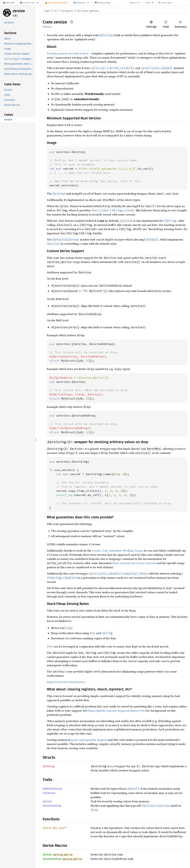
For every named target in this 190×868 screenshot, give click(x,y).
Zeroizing (48, 766)
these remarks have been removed (134, 563)
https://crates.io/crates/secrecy (66, 682)
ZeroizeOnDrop (52, 806)
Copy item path (72, 22)
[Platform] (81, 3)
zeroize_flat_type (54, 828)
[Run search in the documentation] (115, 11)
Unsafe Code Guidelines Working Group (117, 551)
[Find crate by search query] (175, 3)
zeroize (19, 11)
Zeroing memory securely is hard (68, 53)
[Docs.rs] (9, 3)
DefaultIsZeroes (52, 789)
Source (47, 27)
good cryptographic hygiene (89, 740)
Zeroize (47, 801)
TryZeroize (49, 793)
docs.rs (133, 3)
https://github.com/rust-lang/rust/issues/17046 (117, 711)
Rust (148, 3)
